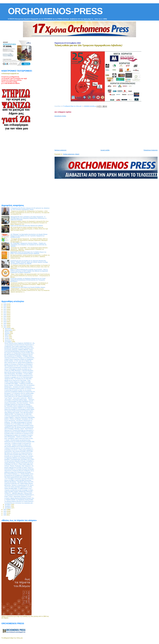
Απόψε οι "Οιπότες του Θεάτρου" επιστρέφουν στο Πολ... (19, 419)
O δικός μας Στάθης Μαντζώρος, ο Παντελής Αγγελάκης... (19, 371)
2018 (5, 320)
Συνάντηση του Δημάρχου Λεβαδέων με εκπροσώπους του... (20, 392)
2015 (5, 315)
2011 (5, 308)
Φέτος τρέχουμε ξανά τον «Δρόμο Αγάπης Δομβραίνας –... (19, 363)
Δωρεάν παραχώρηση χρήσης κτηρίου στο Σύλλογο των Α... (20, 388)
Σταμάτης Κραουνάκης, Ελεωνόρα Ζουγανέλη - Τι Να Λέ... (19, 403)
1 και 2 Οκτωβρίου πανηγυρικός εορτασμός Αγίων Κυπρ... (19, 479)
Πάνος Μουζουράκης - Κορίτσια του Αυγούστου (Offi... (18, 437)
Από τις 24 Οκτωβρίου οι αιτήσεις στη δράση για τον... (18, 369)
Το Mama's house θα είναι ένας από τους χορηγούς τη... (19, 448)
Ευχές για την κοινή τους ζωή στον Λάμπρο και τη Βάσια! (27, 226)
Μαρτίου (7, 332)
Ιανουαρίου (8, 329)
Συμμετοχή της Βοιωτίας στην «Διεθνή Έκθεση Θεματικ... (19, 484)
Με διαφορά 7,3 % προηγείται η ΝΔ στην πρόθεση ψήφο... (19, 393)
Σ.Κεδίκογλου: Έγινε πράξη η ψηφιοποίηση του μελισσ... (19, 346)
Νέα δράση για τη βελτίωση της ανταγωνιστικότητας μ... (19, 453)
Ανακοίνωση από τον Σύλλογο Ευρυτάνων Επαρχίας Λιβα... (20, 442)
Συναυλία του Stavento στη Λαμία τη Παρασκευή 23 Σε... (19, 375)
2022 (5, 327)
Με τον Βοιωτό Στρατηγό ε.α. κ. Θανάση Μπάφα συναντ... (19, 474)
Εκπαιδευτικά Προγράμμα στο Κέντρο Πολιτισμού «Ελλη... (19, 348)
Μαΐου (7, 335)
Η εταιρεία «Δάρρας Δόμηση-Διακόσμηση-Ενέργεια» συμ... (20, 498)
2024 (5, 511)
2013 (5, 311)
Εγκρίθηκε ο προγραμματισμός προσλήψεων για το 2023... (20, 459)
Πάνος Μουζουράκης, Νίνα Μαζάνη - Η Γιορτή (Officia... (19, 374)
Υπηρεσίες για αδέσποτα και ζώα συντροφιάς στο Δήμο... (19, 490)
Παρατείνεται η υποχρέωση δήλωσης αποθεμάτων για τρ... (20, 471)
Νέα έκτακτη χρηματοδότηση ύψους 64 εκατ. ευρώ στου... (19, 477)
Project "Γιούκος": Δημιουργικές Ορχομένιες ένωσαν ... (18, 496)
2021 (5, 325)
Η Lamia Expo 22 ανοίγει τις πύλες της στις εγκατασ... (18, 390)
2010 (5, 306)
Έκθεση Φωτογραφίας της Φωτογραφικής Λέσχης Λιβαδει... (20, 409)
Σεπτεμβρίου (9, 342)
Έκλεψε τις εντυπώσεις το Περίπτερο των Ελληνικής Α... (19, 364)
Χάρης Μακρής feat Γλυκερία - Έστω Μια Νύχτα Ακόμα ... (19, 413)
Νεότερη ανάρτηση (61, 150)
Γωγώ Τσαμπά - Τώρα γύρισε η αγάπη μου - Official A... (19, 398)
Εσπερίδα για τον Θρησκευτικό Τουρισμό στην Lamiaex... (19, 456)
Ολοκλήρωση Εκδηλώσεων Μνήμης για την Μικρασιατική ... (20, 358)
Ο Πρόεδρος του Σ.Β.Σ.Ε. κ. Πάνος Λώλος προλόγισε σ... (19, 450)
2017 (5, 318)
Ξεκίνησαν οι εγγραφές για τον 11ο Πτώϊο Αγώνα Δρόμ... (19, 377)
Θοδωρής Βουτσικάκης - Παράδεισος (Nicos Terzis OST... (19, 482)
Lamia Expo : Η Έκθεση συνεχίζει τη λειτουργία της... (18, 443)
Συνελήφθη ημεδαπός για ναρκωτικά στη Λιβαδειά (17, 405)
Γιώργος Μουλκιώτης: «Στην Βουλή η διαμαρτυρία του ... (19, 421)
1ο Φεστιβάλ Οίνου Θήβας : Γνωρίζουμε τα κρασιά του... (19, 383)
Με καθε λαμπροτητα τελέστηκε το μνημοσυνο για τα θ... (19, 355)
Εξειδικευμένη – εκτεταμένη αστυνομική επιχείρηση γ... (18, 387)
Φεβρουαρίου (9, 330)
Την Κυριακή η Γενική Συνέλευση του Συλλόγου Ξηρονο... (19, 411)
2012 (5, 309)
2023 (5, 510)
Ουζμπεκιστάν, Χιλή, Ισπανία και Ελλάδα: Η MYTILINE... (19, 451)
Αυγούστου (8, 340)
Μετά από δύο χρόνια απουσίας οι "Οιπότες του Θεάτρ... (19, 372)
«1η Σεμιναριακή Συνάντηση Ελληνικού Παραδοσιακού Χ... (20, 345)
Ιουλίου (7, 338)
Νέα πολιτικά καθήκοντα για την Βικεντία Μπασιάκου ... (19, 446)
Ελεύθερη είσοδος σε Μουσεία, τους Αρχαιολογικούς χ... (19, 395)
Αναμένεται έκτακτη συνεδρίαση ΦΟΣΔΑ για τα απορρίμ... (19, 432)
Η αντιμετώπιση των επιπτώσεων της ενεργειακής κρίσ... (19, 503)
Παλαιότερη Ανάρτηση (151, 150)
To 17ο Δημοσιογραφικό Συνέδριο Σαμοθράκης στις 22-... (19, 401)
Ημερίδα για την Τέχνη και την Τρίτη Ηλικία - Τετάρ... (18, 380)
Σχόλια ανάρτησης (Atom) (71, 154)
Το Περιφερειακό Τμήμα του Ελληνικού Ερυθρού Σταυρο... (19, 425)
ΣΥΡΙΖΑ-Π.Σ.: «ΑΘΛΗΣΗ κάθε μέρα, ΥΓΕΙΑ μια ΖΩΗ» (18, 493)
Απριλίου (7, 333)
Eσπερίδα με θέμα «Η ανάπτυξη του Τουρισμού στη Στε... (19, 434)
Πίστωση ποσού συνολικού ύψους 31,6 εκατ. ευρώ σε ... (19, 454)
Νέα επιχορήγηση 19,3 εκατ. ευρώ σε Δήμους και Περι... (19, 366)
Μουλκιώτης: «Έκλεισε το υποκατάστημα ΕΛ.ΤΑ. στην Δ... (19, 485)
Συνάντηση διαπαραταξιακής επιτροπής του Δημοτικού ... (19, 351)
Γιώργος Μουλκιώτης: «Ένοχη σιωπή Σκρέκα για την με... (19, 463)
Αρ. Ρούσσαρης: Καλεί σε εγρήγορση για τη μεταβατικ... (19, 406)
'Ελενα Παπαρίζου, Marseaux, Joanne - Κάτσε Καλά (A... (19, 429)
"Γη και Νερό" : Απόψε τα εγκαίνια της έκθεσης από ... (18, 445)
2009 (5, 304)
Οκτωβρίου (8, 504)
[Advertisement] (107, 132)
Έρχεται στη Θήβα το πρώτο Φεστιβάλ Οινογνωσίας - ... (19, 480)
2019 (5, 322)
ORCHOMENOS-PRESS (55, 11)
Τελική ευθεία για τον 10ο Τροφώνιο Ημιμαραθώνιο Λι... (19, 396)
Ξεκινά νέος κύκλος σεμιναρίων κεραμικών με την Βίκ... (19, 487)
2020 (5, 323)
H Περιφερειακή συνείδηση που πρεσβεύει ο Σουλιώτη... (19, 435)
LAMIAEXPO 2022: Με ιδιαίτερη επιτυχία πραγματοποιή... (19, 427)
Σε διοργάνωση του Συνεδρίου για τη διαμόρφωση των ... (19, 476)
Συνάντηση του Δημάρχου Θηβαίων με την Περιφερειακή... (19, 408)
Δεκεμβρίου (8, 508)
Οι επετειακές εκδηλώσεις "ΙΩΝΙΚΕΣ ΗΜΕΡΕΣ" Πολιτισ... (19, 350)
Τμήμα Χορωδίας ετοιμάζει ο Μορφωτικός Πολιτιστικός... (19, 492)
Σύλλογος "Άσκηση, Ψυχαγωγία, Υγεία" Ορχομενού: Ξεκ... (19, 466)
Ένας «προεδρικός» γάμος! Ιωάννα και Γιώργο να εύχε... (19, 438)
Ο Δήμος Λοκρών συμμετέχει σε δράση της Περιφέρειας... (19, 359)
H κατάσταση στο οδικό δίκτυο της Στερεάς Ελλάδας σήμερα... (28, 287)
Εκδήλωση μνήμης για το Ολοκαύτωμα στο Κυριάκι (18, 472)
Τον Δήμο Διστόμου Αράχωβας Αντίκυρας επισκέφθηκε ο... (19, 461)
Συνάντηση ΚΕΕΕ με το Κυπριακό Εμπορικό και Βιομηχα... (19, 469)
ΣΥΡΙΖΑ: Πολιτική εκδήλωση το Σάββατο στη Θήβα (18, 382)
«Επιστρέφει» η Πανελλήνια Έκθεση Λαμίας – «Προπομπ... (20, 400)
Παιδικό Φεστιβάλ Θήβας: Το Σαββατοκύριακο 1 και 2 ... (19, 488)
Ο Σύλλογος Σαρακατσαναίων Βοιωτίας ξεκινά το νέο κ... (19, 416)
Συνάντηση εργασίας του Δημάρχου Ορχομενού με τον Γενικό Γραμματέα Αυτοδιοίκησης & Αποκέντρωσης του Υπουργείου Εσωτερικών (28, 280)
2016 (5, 316)
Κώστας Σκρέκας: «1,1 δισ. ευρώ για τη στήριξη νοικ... (18, 361)
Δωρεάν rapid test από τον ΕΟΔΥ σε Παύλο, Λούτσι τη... (19, 467)
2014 (5, 313)
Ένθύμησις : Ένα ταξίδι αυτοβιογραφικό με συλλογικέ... (19, 422)
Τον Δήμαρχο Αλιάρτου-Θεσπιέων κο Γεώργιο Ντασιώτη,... (19, 501)
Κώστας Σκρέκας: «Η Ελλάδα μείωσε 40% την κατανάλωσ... (20, 385)
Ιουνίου (7, 337)
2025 (5, 513)
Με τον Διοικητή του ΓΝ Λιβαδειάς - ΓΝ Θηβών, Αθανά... (19, 356)
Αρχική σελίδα (105, 150)
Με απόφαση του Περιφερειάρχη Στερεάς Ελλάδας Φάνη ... (20, 353)
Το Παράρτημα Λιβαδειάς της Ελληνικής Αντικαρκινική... (19, 458)
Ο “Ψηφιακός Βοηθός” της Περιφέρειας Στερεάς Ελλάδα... (19, 500)
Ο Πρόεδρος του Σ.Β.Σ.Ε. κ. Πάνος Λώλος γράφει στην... (19, 464)
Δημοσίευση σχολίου (60, 116)
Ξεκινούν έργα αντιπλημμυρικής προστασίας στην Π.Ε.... (19, 367)
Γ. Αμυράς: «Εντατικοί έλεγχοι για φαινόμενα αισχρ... (18, 440)
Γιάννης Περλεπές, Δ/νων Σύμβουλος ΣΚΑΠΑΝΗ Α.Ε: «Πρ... (20, 343)
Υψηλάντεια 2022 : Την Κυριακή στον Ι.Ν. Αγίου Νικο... (18, 379)
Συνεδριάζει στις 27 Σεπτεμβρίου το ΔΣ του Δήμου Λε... (19, 424)
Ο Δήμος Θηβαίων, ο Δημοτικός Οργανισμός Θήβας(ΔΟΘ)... (20, 417)
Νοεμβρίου (8, 506)
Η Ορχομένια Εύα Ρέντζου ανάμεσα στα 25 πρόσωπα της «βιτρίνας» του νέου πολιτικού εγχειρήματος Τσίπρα (30, 209)
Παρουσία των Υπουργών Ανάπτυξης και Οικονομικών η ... (20, 430)
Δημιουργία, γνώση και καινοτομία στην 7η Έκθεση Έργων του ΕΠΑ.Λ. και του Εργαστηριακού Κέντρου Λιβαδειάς (28, 253)
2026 (5, 515)
